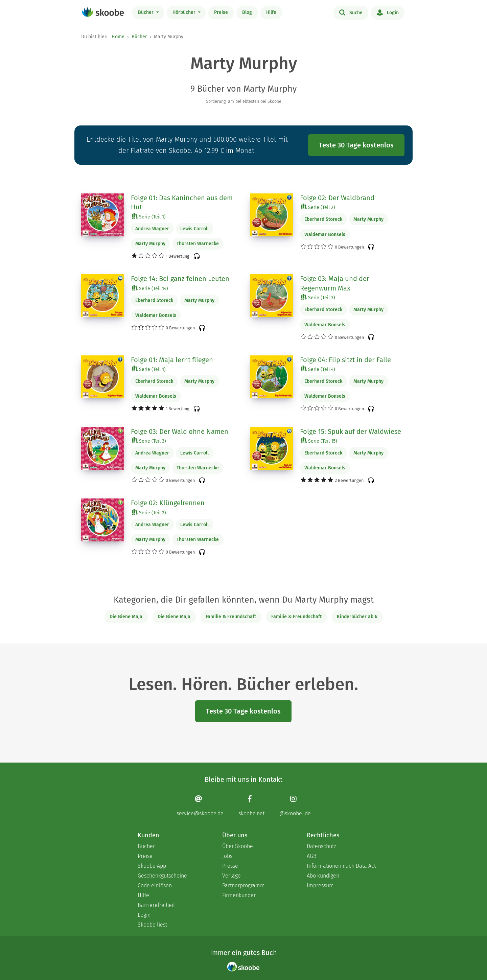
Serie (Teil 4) (318, 369)
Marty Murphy (150, 244)
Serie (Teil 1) (149, 217)
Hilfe (271, 12)
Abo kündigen (323, 876)
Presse (230, 866)
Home (118, 37)
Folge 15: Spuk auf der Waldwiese (351, 431)
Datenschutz (321, 846)
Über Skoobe (238, 846)
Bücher (146, 12)
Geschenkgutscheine (162, 876)
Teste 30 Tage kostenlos (356, 145)
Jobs (227, 856)
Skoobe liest (152, 925)
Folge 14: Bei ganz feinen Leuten (180, 279)
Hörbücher (185, 12)
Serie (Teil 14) (150, 288)
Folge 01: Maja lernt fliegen (172, 360)
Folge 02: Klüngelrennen (168, 503)
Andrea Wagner (152, 229)
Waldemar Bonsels (325, 235)
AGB (312, 856)
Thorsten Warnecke (198, 244)
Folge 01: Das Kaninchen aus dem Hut (182, 203)
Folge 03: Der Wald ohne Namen (180, 431)
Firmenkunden (239, 895)
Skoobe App (152, 866)
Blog (247, 12)
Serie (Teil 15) (319, 441)
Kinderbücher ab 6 (357, 617)
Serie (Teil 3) (318, 297)
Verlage (231, 876)
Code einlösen (155, 885)
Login (388, 12)
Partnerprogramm (243, 885)
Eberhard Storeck (323, 219)
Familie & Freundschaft (231, 617)
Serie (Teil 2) (318, 207)
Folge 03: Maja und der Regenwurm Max (335, 283)
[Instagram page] (295, 806)
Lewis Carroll (194, 229)
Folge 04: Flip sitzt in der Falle (345, 360)
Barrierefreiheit (156, 905)
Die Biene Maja (126, 617)
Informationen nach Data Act (341, 866)
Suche (351, 12)
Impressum (320, 885)
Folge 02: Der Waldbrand (337, 198)
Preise (221, 12)
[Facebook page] (251, 806)
